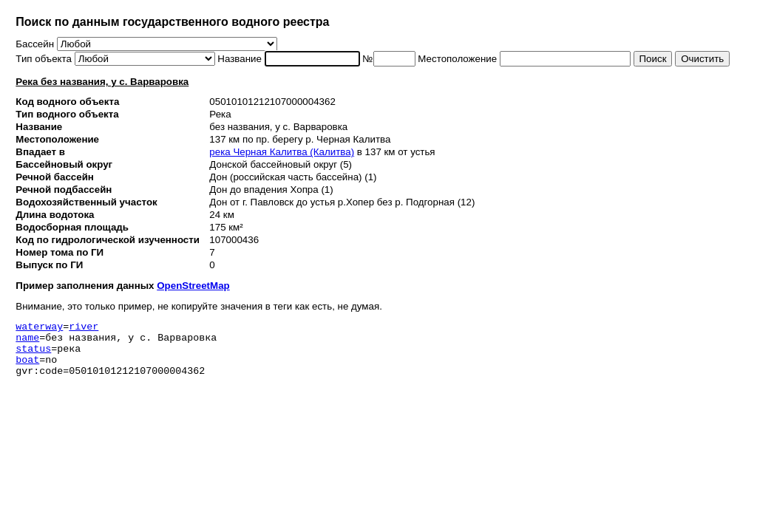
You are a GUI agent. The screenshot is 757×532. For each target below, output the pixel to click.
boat (27, 368)
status (33, 355)
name (27, 341)
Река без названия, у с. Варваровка (102, 82)
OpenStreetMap (193, 286)
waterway (39, 328)
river (84, 328)
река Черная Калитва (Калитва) (282, 152)
